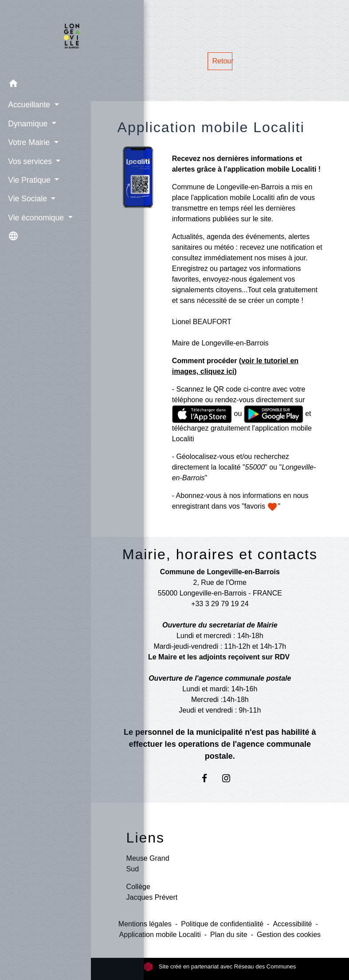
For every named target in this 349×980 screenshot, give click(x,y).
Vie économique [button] (36, 217)
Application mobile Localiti (160, 935)
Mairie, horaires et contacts (220, 554)
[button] (45, 84)
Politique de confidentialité (222, 924)
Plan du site (229, 935)
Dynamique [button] (27, 123)
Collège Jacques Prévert (152, 892)
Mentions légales (145, 924)
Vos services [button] (30, 161)
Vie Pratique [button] (29, 179)
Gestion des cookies (289, 935)
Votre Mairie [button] (29, 142)
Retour (223, 61)
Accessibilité (292, 924)
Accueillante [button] (29, 104)
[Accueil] (45, 37)
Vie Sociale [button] (27, 198)
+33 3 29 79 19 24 (220, 604)
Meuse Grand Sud (148, 864)
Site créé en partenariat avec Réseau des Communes (220, 966)
